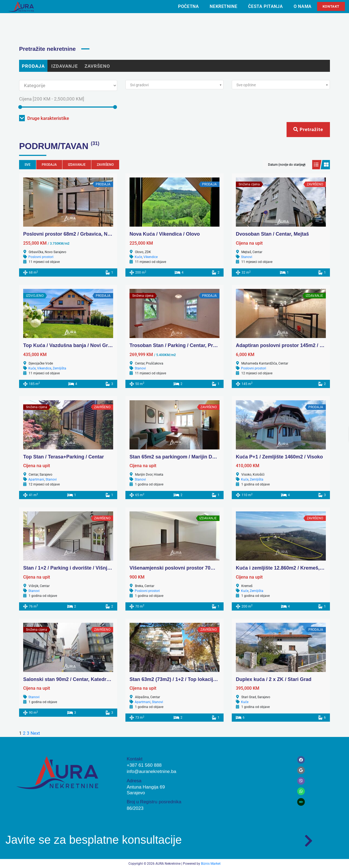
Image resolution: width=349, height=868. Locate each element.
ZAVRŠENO (97, 66)
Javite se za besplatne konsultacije (94, 840)
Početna (188, 6)
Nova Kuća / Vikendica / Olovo (165, 234)
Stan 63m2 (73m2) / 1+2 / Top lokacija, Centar (182, 679)
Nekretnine (223, 6)
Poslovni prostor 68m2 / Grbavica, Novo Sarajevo (81, 234)
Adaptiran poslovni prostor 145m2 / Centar (285, 345)
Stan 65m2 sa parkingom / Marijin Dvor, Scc (180, 457)
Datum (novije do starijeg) (287, 165)
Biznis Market (211, 864)
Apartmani (36, 479)
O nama (303, 6)
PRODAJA (33, 66)
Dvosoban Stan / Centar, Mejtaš (272, 234)
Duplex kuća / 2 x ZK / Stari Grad (274, 679)
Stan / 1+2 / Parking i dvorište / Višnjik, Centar (76, 568)
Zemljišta (59, 368)
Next (35, 733)
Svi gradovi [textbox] (139, 85)
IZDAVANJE (65, 66)
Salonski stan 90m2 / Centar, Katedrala (68, 679)
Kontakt (331, 6)
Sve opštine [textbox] (246, 85)
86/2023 (135, 808)
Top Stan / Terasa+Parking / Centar (64, 457)
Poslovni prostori (41, 257)
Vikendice (151, 257)
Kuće (138, 257)
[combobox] (174, 85)
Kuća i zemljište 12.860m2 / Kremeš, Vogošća (288, 568)
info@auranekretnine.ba (152, 771)
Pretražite (308, 129)
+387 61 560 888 (144, 765)
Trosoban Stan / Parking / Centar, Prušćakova (182, 345)
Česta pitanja (265, 6)
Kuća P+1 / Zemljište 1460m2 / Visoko (279, 457)
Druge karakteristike (44, 118)
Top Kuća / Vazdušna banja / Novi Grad (68, 345)
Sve (28, 165)
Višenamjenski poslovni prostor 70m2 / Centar (183, 568)
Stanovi (247, 257)
